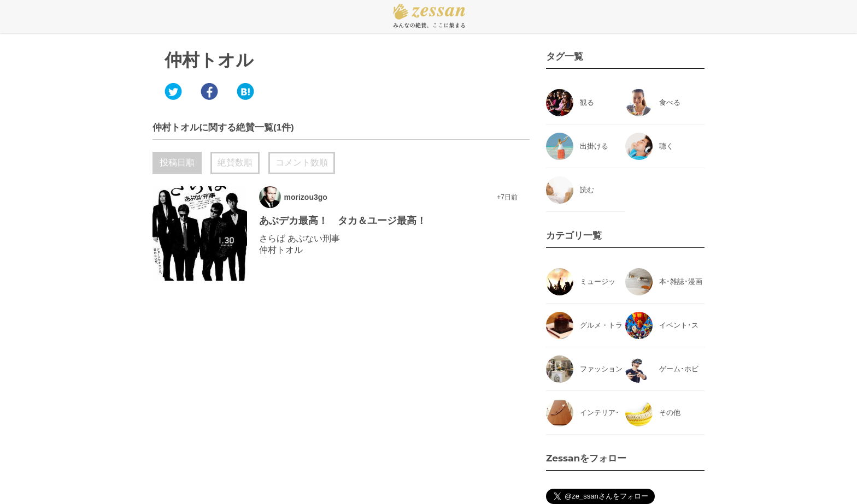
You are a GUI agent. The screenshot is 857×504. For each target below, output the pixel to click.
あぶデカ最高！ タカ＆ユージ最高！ (343, 221)
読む (587, 190)
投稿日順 (177, 162)
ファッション (601, 369)
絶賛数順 (235, 162)
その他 (670, 413)
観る (587, 102)
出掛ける (594, 146)
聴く (666, 146)
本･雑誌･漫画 (681, 281)
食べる (670, 102)
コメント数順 (302, 162)
